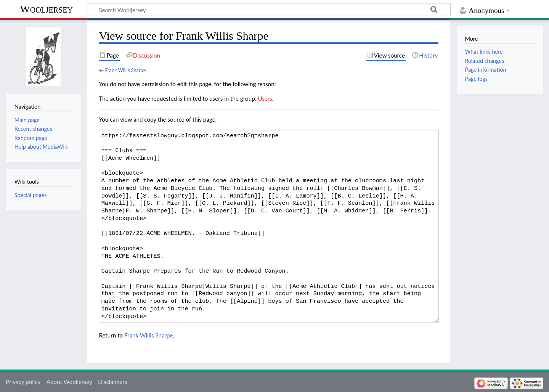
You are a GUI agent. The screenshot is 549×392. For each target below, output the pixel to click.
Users (265, 98)
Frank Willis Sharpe (125, 70)
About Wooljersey (69, 382)
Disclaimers (112, 382)
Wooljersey (46, 9)
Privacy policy (23, 382)
